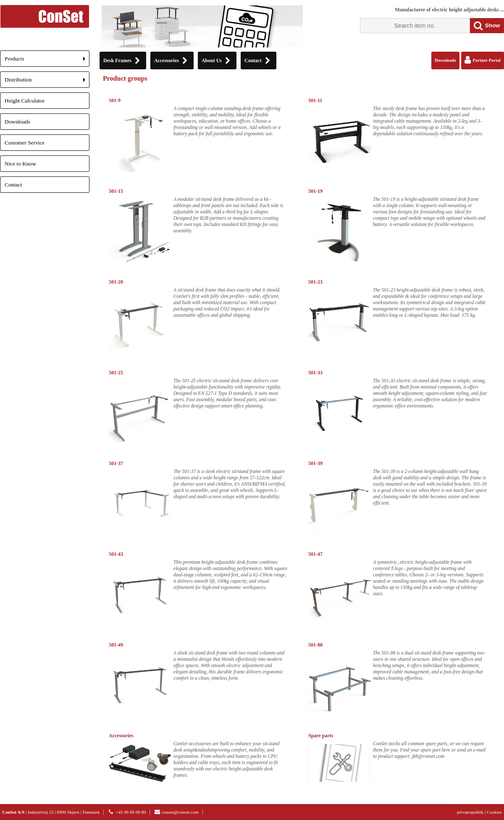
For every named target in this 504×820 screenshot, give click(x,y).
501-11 (315, 100)
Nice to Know (20, 164)
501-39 (315, 463)
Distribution (47, 82)
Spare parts (321, 736)
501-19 (315, 191)
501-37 (116, 463)
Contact (13, 185)
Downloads (17, 122)
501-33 (315, 373)
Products (47, 61)
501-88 (315, 645)
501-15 (116, 191)
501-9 (115, 100)
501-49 (116, 645)
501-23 (315, 282)
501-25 (116, 373)
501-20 (116, 282)
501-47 (315, 554)
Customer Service (25, 143)
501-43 (116, 554)
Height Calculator (25, 101)
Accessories (121, 736)
